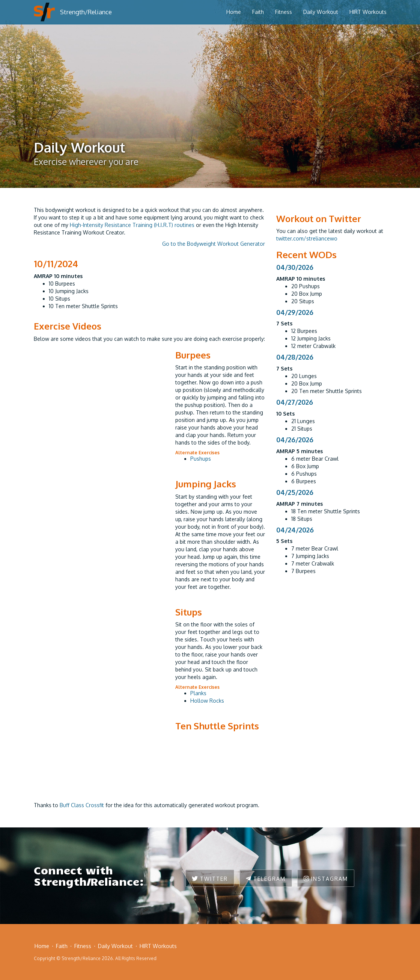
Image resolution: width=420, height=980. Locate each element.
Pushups (201, 459)
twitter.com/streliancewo (307, 238)
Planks (198, 693)
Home (234, 12)
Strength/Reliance (86, 12)
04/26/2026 (295, 440)
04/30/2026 (295, 267)
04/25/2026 (295, 492)
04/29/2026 (295, 312)
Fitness (284, 12)
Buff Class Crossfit (82, 805)
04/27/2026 (295, 402)
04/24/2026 (295, 530)
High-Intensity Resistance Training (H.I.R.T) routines (132, 225)
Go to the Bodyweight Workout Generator (214, 244)
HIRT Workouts (368, 12)
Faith (258, 12)
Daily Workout (321, 12)
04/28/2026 (295, 357)
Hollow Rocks (207, 701)
